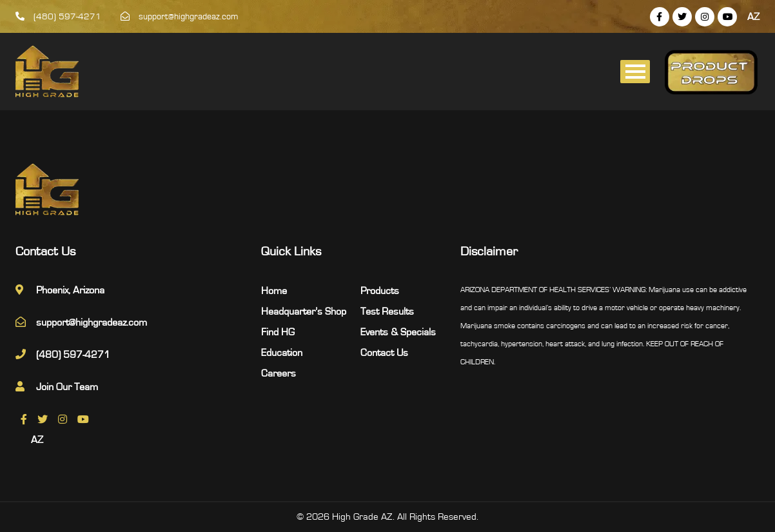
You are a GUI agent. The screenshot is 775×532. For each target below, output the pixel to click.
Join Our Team (67, 387)
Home (274, 291)
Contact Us (384, 353)
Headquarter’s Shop (304, 311)
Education (282, 353)
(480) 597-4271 (58, 17)
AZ (753, 17)
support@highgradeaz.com (180, 17)
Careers (279, 373)
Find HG (278, 332)
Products (380, 291)
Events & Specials (398, 332)
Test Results (387, 311)
